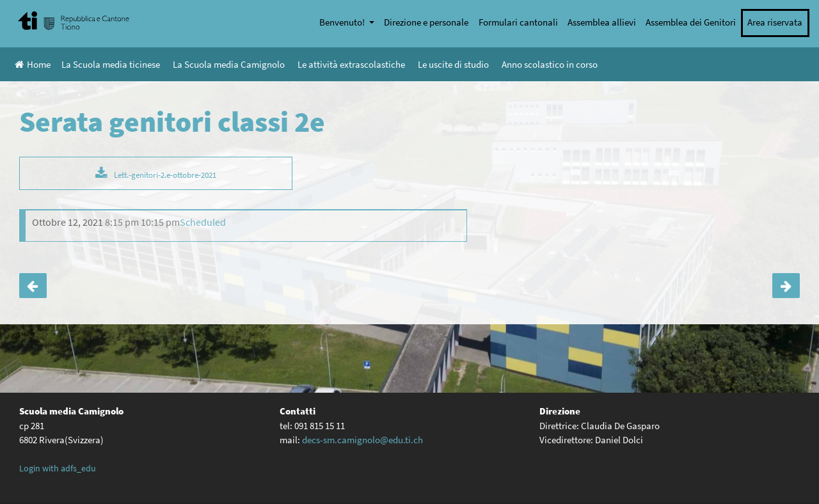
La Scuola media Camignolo (229, 64)
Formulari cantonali (518, 22)
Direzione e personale (426, 22)
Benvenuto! (343, 22)
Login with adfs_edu (58, 468)
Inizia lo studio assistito (786, 286)
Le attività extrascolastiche (351, 64)
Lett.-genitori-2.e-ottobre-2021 (165, 175)
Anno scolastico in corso (550, 64)
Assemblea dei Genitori (691, 22)
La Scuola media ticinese (111, 64)
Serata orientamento (33, 286)
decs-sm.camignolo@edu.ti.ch (362, 440)
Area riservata (775, 22)
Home (33, 64)
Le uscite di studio (453, 64)
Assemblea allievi (602, 22)
